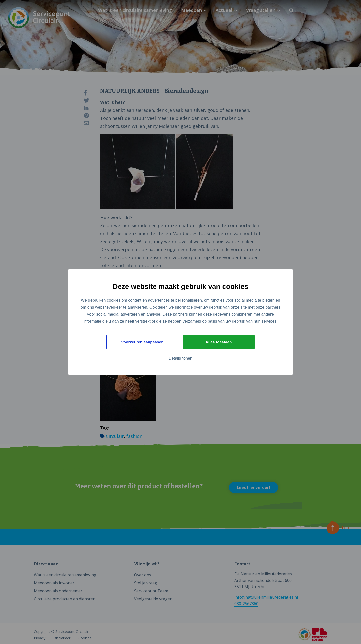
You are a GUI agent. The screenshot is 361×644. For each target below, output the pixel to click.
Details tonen (180, 359)
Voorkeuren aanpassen (143, 342)
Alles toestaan (219, 342)
